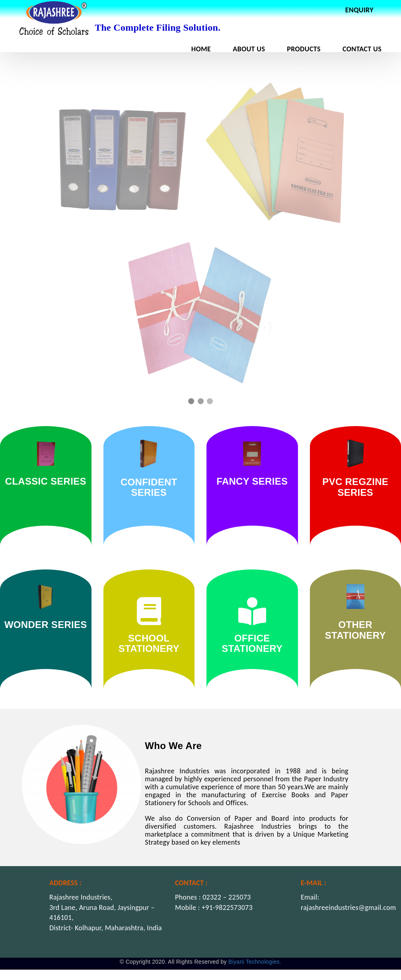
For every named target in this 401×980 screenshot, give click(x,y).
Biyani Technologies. (255, 962)
